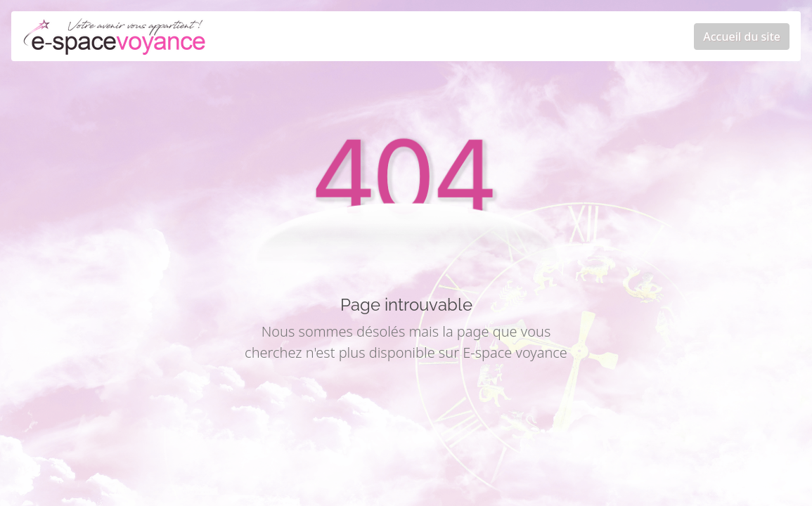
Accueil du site (742, 37)
